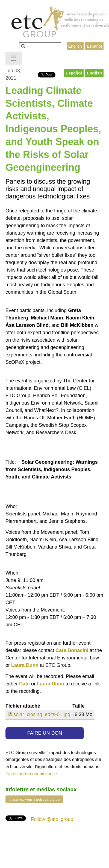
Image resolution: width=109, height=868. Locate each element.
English (75, 46)
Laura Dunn (25, 665)
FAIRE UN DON (45, 733)
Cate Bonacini (72, 650)
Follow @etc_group (52, 819)
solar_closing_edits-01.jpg (42, 714)
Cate (24, 684)
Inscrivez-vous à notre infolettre (34, 799)
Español (94, 46)
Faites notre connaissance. (32, 774)
